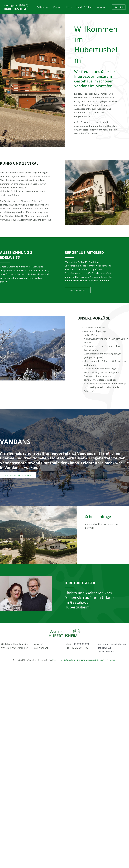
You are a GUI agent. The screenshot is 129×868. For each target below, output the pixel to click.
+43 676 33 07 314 (82, 644)
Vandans (101, 7)
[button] (67, 192)
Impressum (57, 660)
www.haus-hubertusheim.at (113, 644)
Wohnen (58, 7)
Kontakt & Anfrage (84, 7)
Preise (69, 7)
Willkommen (43, 7)
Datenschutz (69, 660)
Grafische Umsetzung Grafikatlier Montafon (96, 660)
